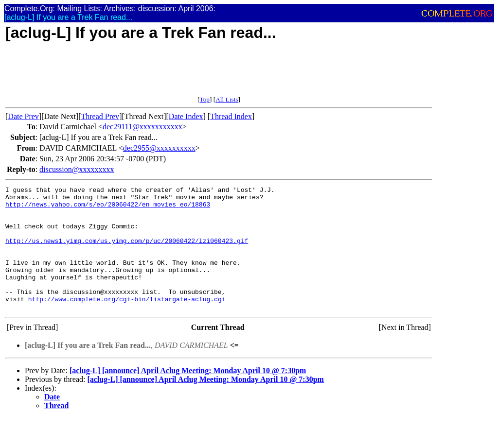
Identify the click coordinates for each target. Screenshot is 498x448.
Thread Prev (100, 116)
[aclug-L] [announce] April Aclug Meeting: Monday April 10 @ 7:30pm (188, 395)
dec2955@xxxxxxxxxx (159, 148)
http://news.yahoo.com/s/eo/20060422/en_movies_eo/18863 (108, 208)
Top (205, 99)
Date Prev (23, 116)
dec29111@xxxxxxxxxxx (142, 127)
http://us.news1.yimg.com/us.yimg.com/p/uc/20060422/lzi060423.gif (127, 252)
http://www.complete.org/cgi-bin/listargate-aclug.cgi (127, 322)
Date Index (186, 116)
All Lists (227, 99)
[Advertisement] (182, 74)
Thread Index (231, 116)
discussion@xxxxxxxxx (77, 169)
